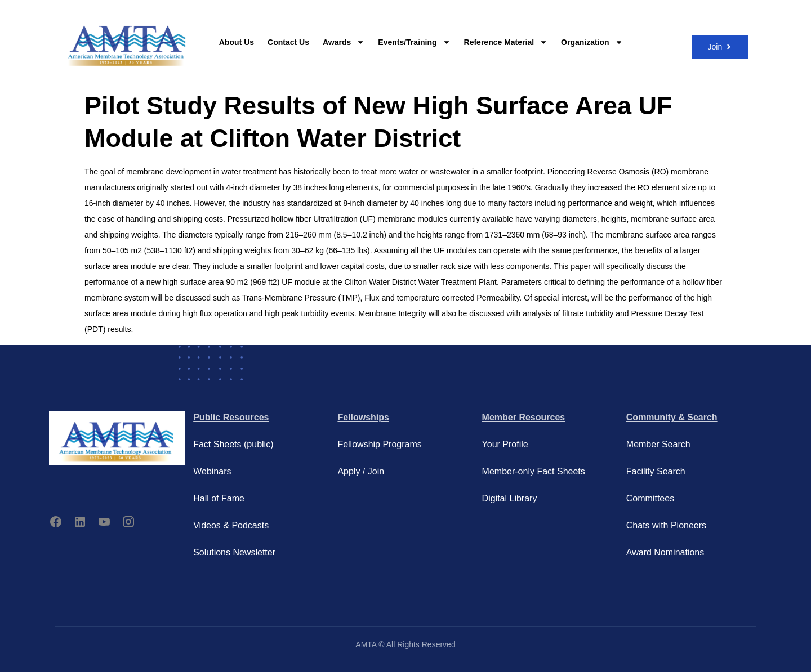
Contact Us (288, 42)
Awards (344, 42)
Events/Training (414, 42)
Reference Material (506, 42)
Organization (592, 42)
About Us (237, 42)
